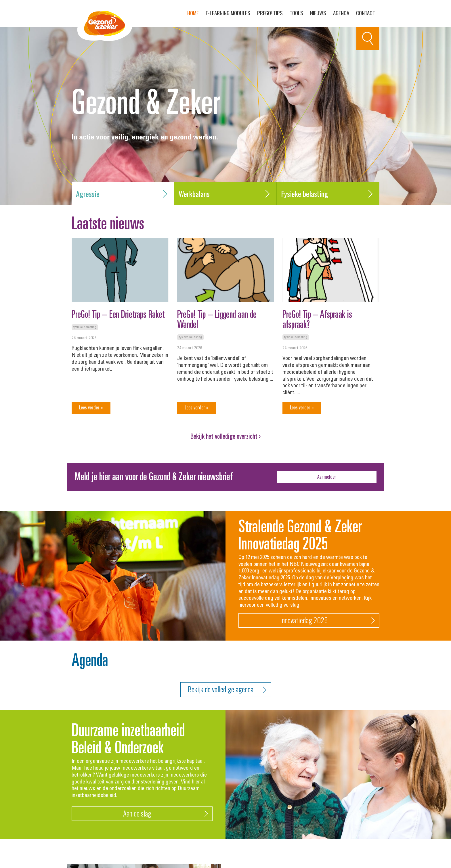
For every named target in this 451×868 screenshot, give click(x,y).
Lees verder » (91, 407)
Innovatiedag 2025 (327, 621)
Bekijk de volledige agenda (227, 690)
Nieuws (318, 13)
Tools (296, 13)
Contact (366, 13)
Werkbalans (225, 194)
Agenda (341, 13)
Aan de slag (166, 814)
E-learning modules (228, 13)
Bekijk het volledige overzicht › (225, 436)
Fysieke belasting (328, 194)
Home (193, 13)
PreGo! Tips (270, 13)
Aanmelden (327, 477)
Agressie (123, 194)
